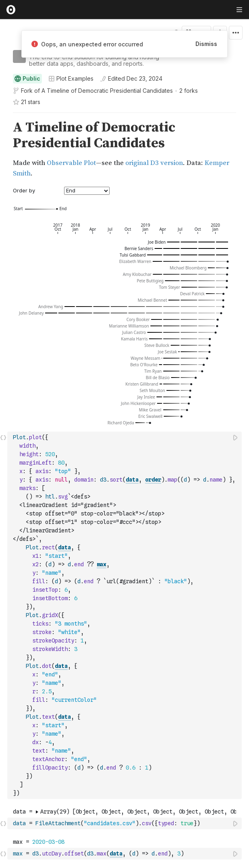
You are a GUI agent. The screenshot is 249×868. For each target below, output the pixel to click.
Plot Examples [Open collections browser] (71, 78)
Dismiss (206, 44)
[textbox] (125, 615)
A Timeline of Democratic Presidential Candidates (107, 91)
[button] (3, 116)
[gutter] (4, 149)
